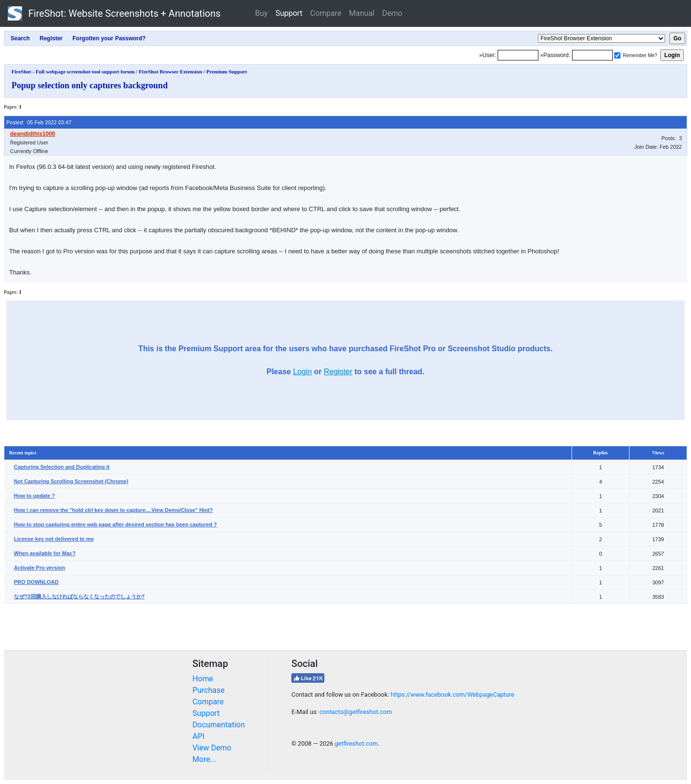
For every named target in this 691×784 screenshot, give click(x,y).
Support (289, 13)
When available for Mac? (45, 553)
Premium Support (227, 71)
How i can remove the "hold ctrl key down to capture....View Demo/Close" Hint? (113, 510)
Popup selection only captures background (89, 85)
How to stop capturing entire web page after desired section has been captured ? (115, 524)
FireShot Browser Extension (170, 71)
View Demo (212, 748)
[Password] (592, 55)
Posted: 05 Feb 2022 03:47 (39, 122)
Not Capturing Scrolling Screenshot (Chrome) (71, 481)
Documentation (219, 725)
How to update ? (35, 496)
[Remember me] (617, 55)
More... (204, 759)
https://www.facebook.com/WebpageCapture (453, 695)
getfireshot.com (357, 743)
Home (203, 679)
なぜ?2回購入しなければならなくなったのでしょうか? (79, 596)
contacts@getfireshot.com (356, 712)
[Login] (518, 55)
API (198, 736)
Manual (362, 13)
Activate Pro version (39, 568)
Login (303, 372)
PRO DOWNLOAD (36, 582)
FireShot (114, 13)
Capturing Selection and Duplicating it (62, 467)
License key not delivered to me (54, 539)
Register (338, 372)
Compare (326, 13)
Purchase (208, 690)
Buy (262, 13)
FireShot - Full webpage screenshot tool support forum (73, 71)
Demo (392, 13)
